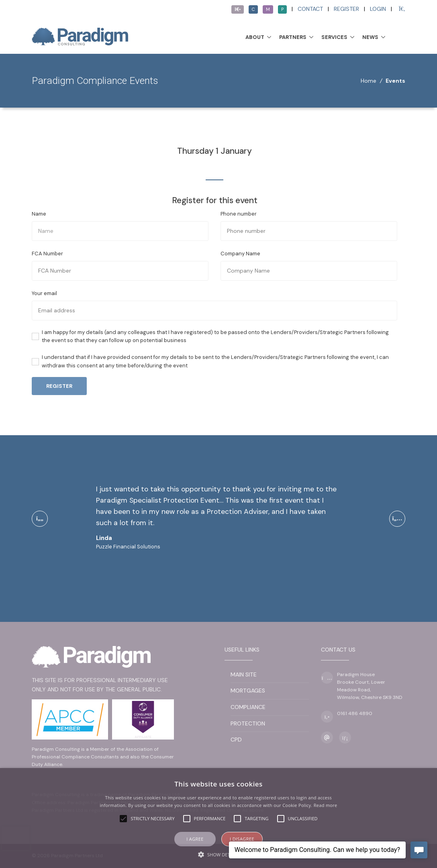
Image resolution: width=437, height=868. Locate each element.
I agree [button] (195, 839)
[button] (218, 854)
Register (346, 9)
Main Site (244, 674)
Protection (248, 723)
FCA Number (47, 254)
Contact (310, 9)
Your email (44, 293)
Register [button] (59, 386)
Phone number (239, 214)
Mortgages (248, 691)
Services (334, 37)
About (255, 37)
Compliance (248, 707)
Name (39, 214)
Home (369, 81)
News (370, 37)
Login (378, 9)
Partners (293, 37)
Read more (326, 805)
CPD (236, 740)
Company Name (240, 254)
